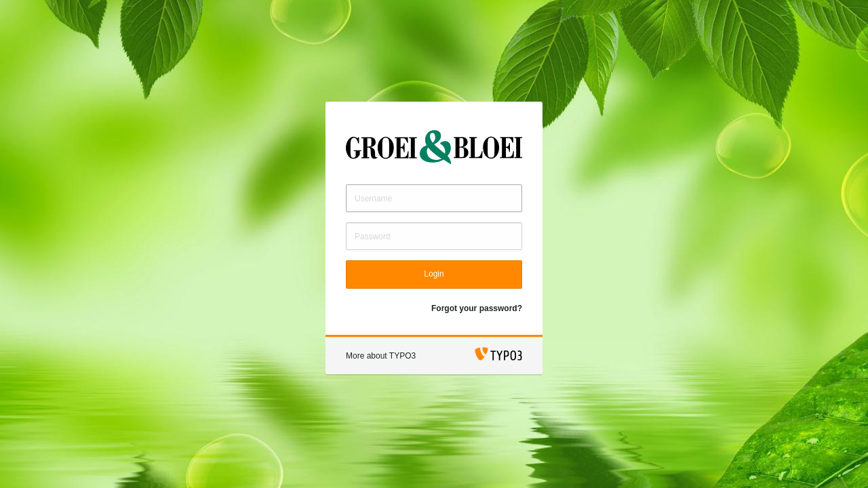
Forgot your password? (477, 308)
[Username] (434, 198)
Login (434, 274)
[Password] (434, 236)
